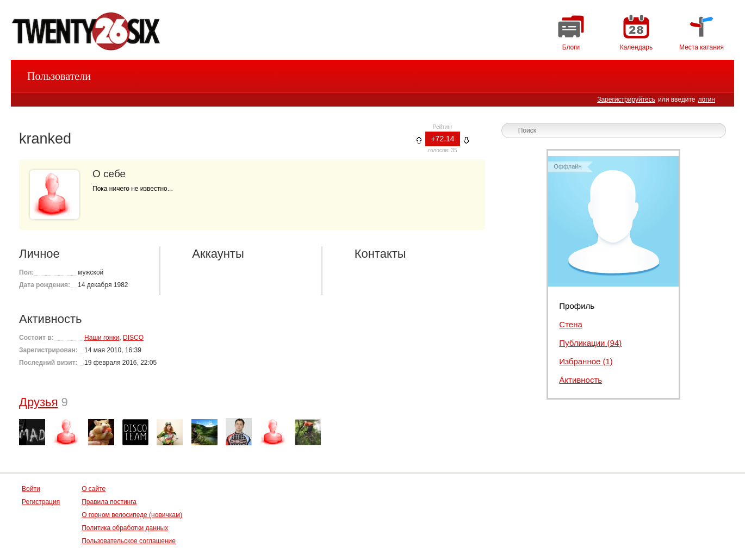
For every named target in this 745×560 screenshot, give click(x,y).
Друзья (38, 402)
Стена (571, 324)
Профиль (577, 306)
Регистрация (41, 502)
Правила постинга (109, 502)
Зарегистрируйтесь (626, 99)
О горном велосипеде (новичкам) (132, 515)
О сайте (94, 489)
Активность (581, 380)
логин (706, 99)
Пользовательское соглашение (129, 541)
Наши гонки (102, 338)
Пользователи (59, 76)
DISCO (133, 338)
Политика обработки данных (125, 528)
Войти (31, 489)
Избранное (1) (586, 361)
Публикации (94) (590, 343)
